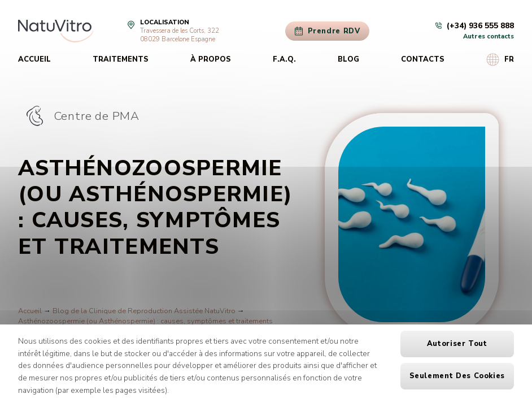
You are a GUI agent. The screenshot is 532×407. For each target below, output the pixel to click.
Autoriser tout (457, 344)
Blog (348, 59)
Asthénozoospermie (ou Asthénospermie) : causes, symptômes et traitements (145, 321)
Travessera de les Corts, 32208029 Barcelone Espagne (180, 35)
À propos (211, 59)
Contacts (423, 59)
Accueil (34, 59)
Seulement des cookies (457, 376)
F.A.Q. (284, 59)
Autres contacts (489, 36)
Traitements (121, 59)
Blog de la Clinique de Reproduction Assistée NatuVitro (144, 311)
